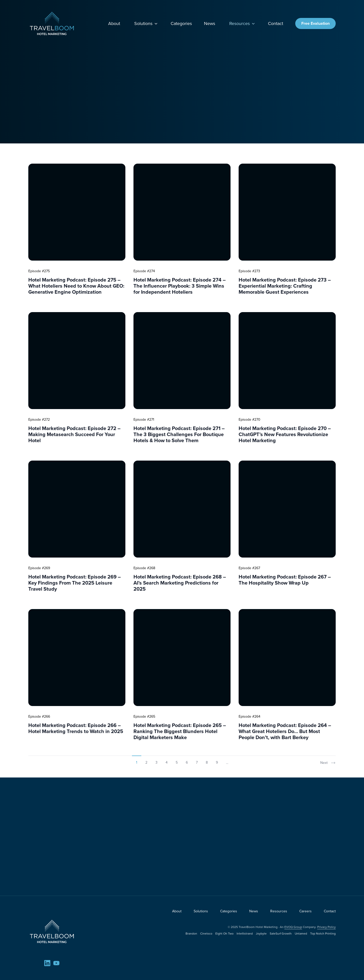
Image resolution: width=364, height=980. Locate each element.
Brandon (191, 934)
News (210, 23)
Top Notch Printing (323, 934)
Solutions (146, 23)
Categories (181, 23)
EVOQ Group (293, 927)
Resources (243, 23)
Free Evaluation (315, 23)
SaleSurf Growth (281, 934)
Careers (305, 911)
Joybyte (261, 934)
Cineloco (206, 934)
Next (328, 763)
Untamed (301, 934)
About (114, 23)
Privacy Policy (326, 927)
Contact (276, 23)
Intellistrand (245, 934)
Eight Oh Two (224, 934)
